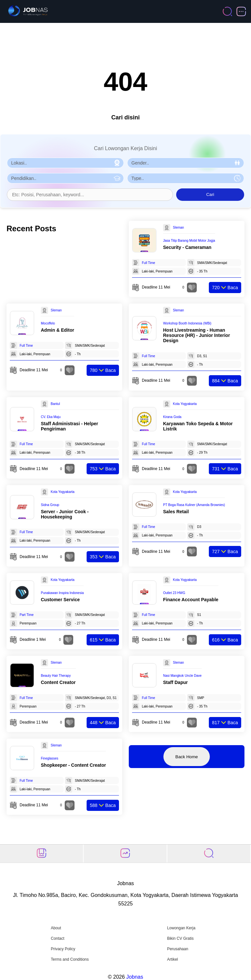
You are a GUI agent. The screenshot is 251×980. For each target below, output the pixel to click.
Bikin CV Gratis (180, 938)
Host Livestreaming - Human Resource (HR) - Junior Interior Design (197, 335)
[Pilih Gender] (186, 163)
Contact (57, 938)
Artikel (172, 959)
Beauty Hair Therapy (56, 676)
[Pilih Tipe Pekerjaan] (186, 178)
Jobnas (135, 977)
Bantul (55, 404)
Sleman (178, 227)
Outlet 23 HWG (174, 593)
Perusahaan (178, 949)
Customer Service (60, 600)
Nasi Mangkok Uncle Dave (182, 676)
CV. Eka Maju (51, 417)
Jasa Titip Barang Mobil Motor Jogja (189, 241)
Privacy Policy (63, 949)
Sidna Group (50, 505)
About (56, 928)
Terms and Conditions (70, 959)
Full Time (149, 263)
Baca (225, 288)
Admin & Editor (58, 330)
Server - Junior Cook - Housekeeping (65, 514)
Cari (210, 194)
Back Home (187, 757)
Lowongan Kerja (181, 928)
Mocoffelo (48, 323)
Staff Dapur (175, 682)
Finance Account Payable (191, 600)
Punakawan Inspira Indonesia (62, 593)
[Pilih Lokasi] (65, 163)
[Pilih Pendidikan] (65, 178)
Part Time (27, 615)
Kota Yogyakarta (185, 404)
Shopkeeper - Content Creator (73, 765)
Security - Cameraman (187, 247)
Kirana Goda (172, 417)
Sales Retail (176, 512)
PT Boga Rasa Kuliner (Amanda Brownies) (194, 505)
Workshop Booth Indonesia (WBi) (187, 323)
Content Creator (58, 682)
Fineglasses (50, 758)
